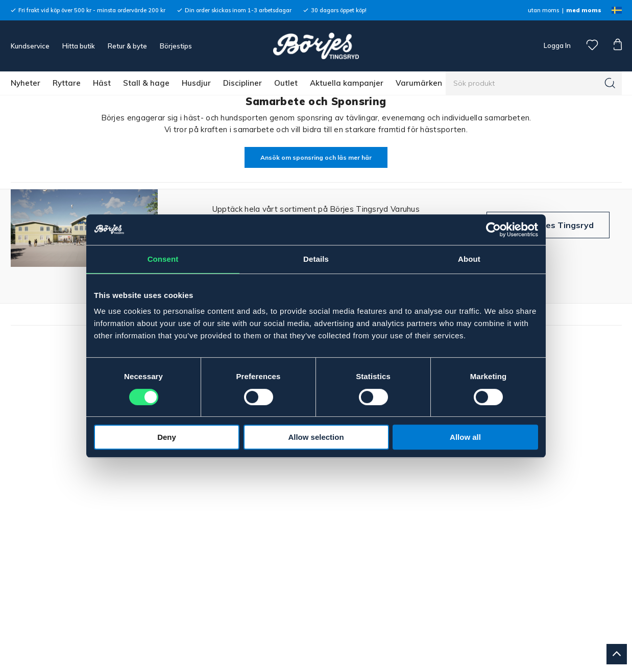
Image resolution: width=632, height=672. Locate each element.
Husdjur (196, 83)
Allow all (465, 437)
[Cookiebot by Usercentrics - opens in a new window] (493, 230)
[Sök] (610, 83)
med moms (584, 10)
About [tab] (469, 259)
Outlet (286, 83)
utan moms (543, 10)
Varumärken (419, 83)
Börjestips (176, 46)
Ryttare (67, 83)
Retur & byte (127, 46)
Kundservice (30, 46)
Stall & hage (146, 83)
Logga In (556, 45)
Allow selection (316, 437)
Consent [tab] (163, 259)
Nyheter (26, 83)
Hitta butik (79, 46)
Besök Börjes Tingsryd (548, 225)
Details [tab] (316, 259)
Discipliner (242, 83)
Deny (167, 437)
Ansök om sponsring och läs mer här (316, 157)
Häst (102, 83)
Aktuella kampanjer (347, 83)
